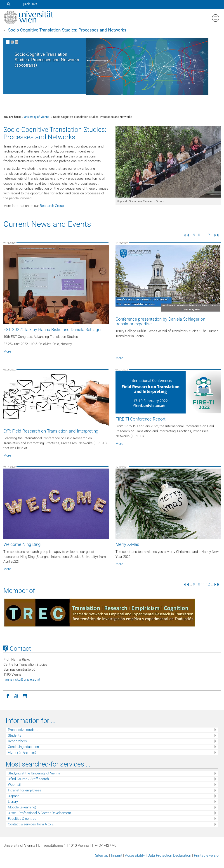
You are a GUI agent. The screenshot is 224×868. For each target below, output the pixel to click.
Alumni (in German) (22, 752)
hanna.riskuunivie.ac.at (22, 679)
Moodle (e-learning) (22, 807)
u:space (14, 796)
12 (208, 235)
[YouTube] (16, 696)
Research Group (52, 206)
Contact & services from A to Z (31, 824)
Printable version (207, 855)
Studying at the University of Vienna (34, 773)
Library (13, 802)
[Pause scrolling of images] (16, 42)
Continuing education (23, 747)
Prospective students (24, 730)
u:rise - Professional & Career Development (39, 813)
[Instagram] (25, 696)
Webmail (14, 785)
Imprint (117, 855)
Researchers (17, 741)
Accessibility (135, 855)
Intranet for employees (25, 790)
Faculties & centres (22, 819)
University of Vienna (37, 117)
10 (198, 235)
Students (15, 735)
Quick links (29, 4)
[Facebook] (8, 696)
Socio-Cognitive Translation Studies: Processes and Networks (67, 30)
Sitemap (102, 855)
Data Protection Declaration (169, 855)
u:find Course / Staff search (28, 779)
